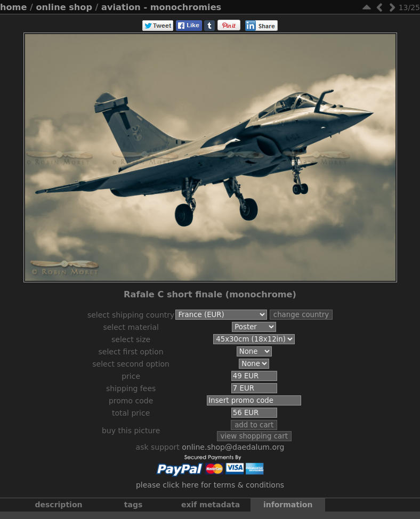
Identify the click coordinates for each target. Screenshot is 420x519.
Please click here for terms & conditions (210, 490)
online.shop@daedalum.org (233, 452)
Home (13, 7)
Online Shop (64, 7)
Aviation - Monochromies (161, 7)
